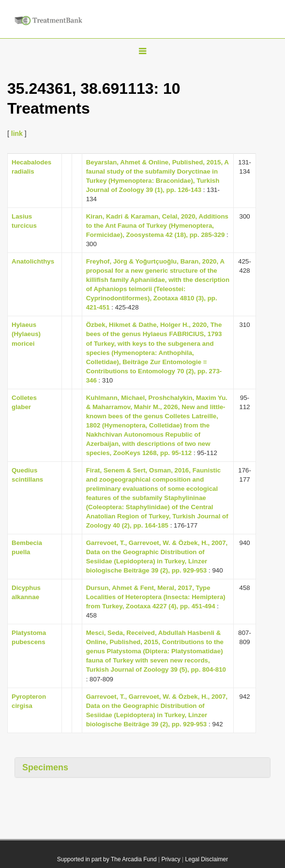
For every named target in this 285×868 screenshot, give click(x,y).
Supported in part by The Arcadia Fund (107, 859)
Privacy (171, 859)
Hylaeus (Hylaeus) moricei (26, 334)
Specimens (45, 767)
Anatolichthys (33, 261)
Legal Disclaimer (207, 859)
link (17, 133)
